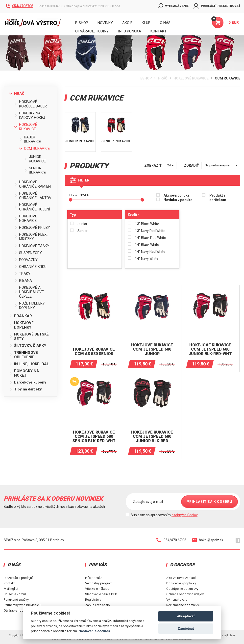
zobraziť (153, 165)
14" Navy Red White (150, 252)
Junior (82, 224)
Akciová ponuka (177, 195)
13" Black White (147, 224)
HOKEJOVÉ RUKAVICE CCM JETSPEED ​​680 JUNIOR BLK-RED (152, 437)
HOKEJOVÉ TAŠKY (32, 246)
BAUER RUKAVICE (30, 139)
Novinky (105, 23)
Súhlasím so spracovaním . (164, 515)
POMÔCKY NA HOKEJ (24, 373)
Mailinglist (11, 589)
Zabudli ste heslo (98, 605)
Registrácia (93, 600)
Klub (146, 23)
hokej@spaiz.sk (207, 540)
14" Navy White (147, 258)
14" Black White (147, 245)
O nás (165, 23)
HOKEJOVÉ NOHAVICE (26, 218)
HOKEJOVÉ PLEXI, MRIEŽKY (31, 237)
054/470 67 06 (171, 540)
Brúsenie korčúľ (15, 594)
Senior (83, 231)
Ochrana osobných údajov (185, 594)
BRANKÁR (21, 316)
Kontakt (9, 583)
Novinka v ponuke (178, 200)
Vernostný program (99, 583)
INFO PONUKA (130, 31)
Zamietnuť (186, 629)
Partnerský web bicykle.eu (22, 605)
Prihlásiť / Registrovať (217, 6)
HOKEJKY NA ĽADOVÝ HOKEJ (30, 115)
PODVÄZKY (26, 260)
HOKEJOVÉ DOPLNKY (21, 325)
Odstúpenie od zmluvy (182, 589)
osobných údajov (184, 515)
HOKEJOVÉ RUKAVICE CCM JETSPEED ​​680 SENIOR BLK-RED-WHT (94, 437)
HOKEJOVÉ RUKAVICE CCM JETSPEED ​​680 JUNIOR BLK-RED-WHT (210, 349)
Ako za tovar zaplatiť (181, 578)
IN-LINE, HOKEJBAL (29, 364)
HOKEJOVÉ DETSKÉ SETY (29, 336)
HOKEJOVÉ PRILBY (32, 228)
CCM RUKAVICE (228, 78)
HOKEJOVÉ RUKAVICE (191, 78)
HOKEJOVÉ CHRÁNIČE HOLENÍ (32, 207)
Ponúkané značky (16, 600)
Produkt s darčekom (218, 198)
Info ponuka (94, 578)
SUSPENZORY (28, 253)
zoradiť (191, 165)
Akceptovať (186, 616)
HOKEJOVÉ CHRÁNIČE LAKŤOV (33, 196)
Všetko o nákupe (97, 589)
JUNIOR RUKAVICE (35, 159)
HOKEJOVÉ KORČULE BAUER (30, 104)
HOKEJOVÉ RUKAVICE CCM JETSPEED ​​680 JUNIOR (152, 349)
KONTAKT (159, 31)
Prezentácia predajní (18, 578)
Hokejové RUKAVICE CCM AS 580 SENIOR (94, 351)
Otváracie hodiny (92, 31)
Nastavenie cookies (94, 631)
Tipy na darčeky (25, 389)
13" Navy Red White (150, 231)
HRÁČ (163, 78)
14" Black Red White (151, 238)
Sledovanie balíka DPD (101, 594)
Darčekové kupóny (28, 382)
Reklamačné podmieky (183, 605)
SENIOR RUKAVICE (35, 170)
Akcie (127, 23)
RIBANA (23, 281)
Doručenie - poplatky (181, 583)
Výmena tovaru (177, 600)
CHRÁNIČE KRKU (30, 267)
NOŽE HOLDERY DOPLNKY (29, 306)
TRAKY (22, 274)
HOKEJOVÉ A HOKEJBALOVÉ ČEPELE (29, 292)
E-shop (82, 23)
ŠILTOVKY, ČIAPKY (28, 346)
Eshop (146, 78)
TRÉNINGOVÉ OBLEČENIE (24, 355)
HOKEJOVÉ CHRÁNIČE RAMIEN (32, 184)
